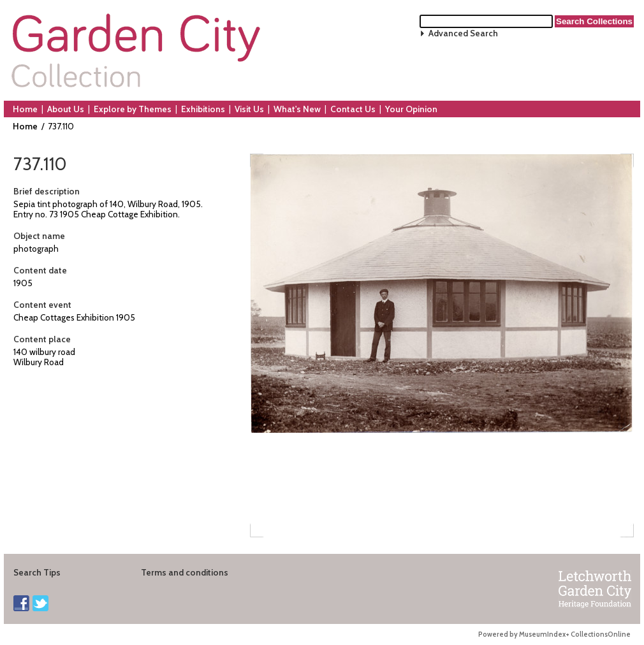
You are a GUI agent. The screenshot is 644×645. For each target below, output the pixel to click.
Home (25, 109)
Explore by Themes (133, 109)
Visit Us (249, 109)
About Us (66, 109)
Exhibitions (203, 109)
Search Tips (37, 572)
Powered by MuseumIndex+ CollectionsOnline (554, 634)
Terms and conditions (185, 572)
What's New (297, 109)
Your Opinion (411, 109)
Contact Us (353, 109)
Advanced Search (463, 33)
